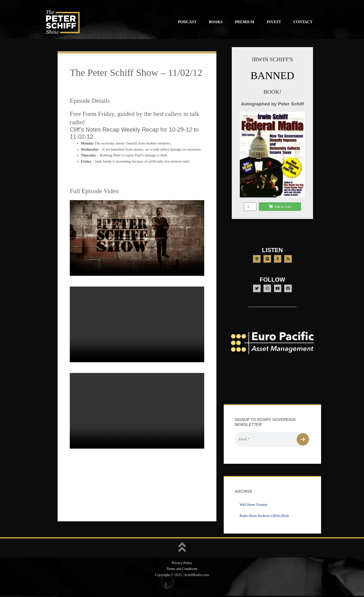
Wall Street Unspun (254, 515)
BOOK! (272, 92)
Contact (303, 22)
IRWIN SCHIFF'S (272, 59)
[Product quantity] (250, 212)
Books (216, 22)
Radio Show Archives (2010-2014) (265, 526)
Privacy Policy (182, 573)
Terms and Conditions (182, 579)
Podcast (187, 22)
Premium (245, 22)
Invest (274, 22)
